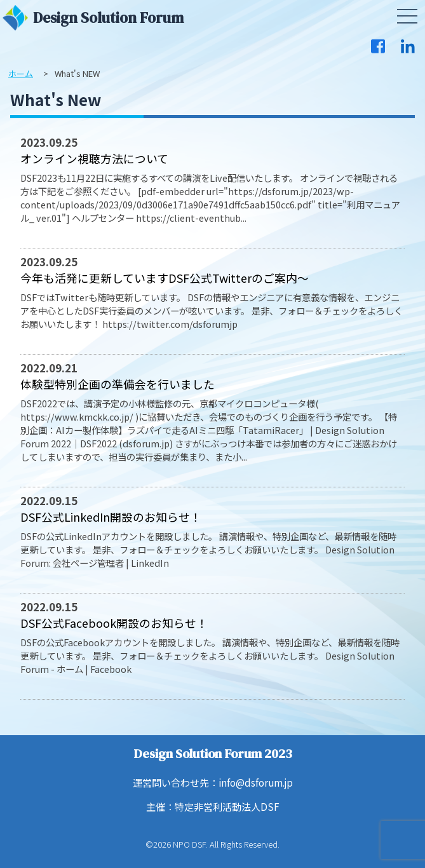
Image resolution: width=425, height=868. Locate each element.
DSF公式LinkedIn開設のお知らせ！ (111, 517)
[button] (407, 17)
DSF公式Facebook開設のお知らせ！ (114, 623)
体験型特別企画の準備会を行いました (118, 384)
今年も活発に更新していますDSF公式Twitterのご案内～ (165, 278)
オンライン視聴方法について (94, 158)
